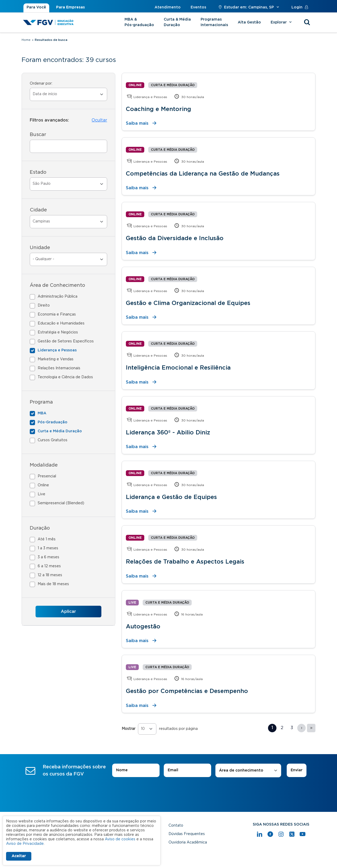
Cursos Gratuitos (53, 440)
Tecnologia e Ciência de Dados (65, 377)
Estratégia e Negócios (58, 332)
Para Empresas (70, 7)
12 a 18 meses (50, 575)
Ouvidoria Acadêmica (188, 842)
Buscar (38, 135)
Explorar (282, 22)
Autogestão (143, 627)
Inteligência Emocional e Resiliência (178, 368)
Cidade (38, 210)
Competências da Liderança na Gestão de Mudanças (203, 174)
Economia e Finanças (57, 314)
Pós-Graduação (53, 422)
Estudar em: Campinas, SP (249, 7)
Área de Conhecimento (57, 285)
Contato (176, 826)
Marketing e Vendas (56, 359)
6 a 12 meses (49, 566)
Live (41, 494)
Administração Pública (58, 297)
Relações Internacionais (59, 368)
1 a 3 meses (48, 548)
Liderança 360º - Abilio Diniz (168, 433)
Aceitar (19, 856)
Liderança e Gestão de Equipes (171, 497)
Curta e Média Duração (60, 431)
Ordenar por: (41, 84)
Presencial (47, 476)
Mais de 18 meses (53, 584)
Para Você (36, 7)
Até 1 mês (47, 539)
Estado (38, 172)
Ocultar (99, 120)
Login (301, 7)
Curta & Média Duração (177, 22)
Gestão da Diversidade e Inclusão (175, 238)
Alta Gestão (249, 22)
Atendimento (168, 7)
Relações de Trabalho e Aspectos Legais (185, 562)
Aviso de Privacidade (25, 844)
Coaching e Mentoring (158, 109)
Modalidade (44, 465)
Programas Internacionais (214, 22)
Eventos (198, 7)
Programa (41, 402)
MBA (42, 413)
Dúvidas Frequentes (187, 834)
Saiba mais (137, 123)
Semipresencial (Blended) (61, 503)
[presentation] (168, 792)
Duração (40, 528)
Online (43, 485)
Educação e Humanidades (61, 323)
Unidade (40, 248)
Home (26, 40)
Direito (44, 306)
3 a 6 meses (48, 557)
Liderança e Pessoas (57, 350)
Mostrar (128, 729)
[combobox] (248, 771)
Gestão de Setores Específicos (66, 341)
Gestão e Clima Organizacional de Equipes (188, 303)
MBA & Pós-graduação (139, 22)
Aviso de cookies (120, 839)
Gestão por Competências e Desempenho (187, 691)
